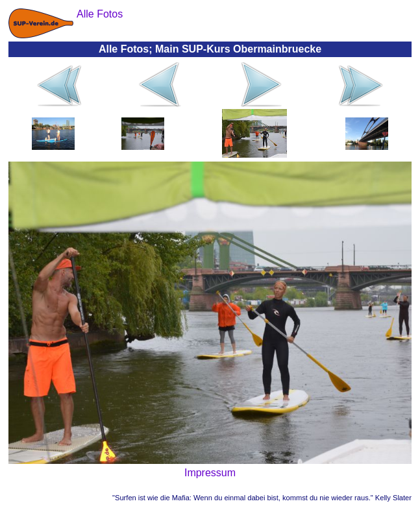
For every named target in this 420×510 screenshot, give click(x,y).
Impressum (210, 473)
